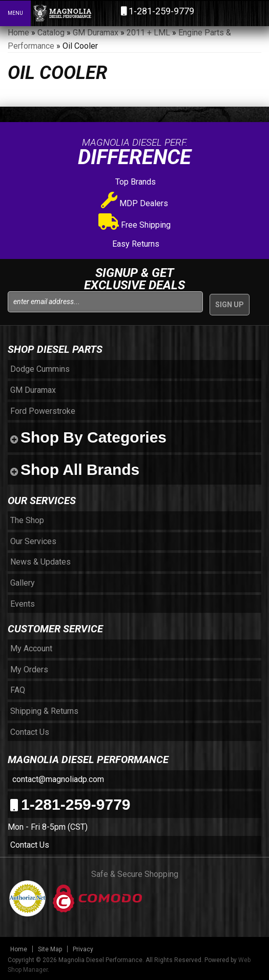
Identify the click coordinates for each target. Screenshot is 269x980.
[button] (217, 13)
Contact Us (30, 845)
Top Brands (134, 182)
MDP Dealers (134, 203)
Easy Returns (135, 244)
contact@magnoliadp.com (57, 779)
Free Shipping (134, 225)
